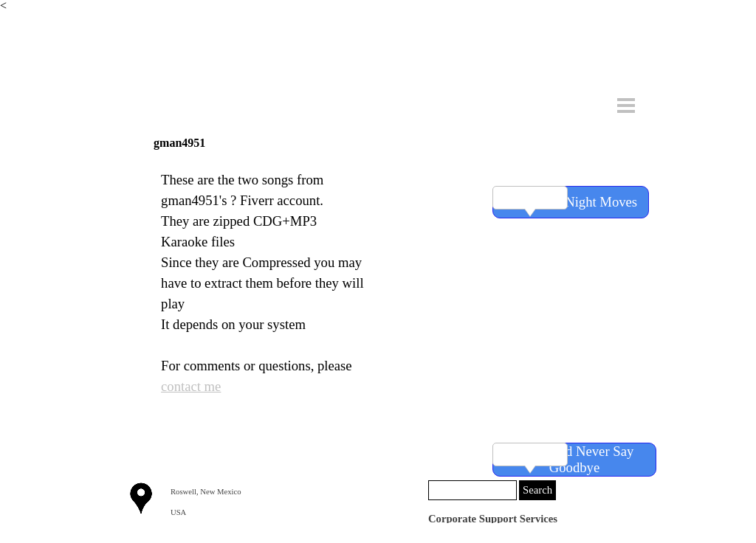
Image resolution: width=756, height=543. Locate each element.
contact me (191, 386)
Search (537, 490)
